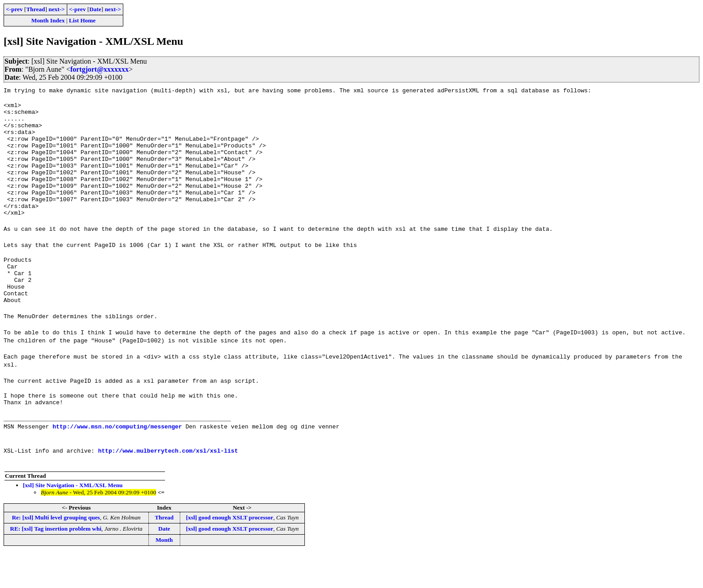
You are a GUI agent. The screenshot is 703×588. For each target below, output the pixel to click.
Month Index (48, 20)
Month (164, 575)
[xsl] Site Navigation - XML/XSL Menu (73, 520)
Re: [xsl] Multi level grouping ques (56, 552)
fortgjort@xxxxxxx (100, 69)
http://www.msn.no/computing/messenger (117, 461)
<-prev (14, 9)
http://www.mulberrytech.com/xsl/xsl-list (168, 485)
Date (95, 9)
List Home (82, 20)
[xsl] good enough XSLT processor (230, 552)
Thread (35, 9)
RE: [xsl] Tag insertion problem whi (56, 564)
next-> (56, 9)
